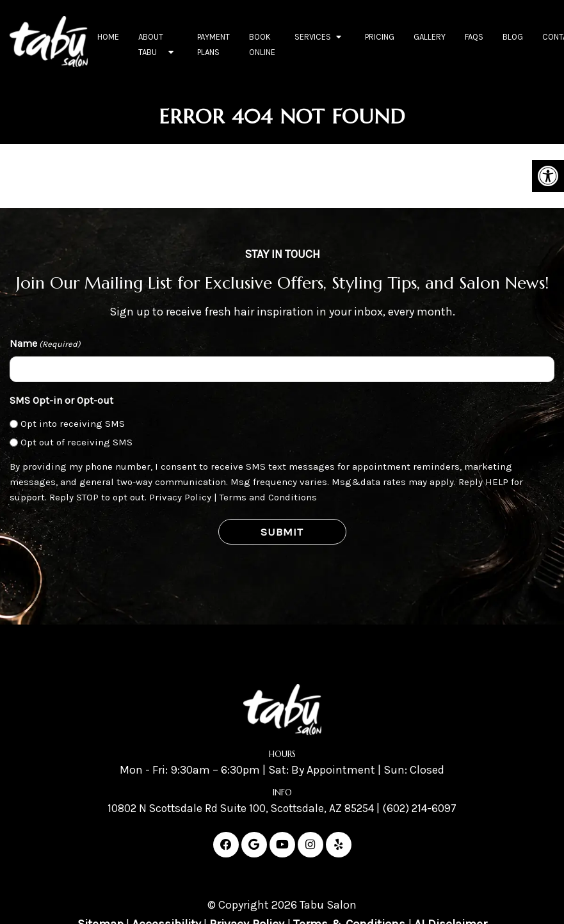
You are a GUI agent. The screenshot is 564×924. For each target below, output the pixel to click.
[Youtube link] (282, 845)
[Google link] (254, 845)
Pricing (380, 37)
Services (313, 37)
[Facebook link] (226, 845)
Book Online (262, 44)
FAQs (474, 37)
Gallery (430, 37)
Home (108, 37)
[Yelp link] (339, 845)
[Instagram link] (310, 845)
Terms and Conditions (268, 497)
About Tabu (151, 44)
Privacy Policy (180, 497)
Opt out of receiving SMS (77, 442)
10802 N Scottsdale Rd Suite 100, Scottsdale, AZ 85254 (239, 808)
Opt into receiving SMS (73, 424)
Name (45, 344)
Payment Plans (214, 44)
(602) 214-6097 (425, 808)
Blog (513, 37)
